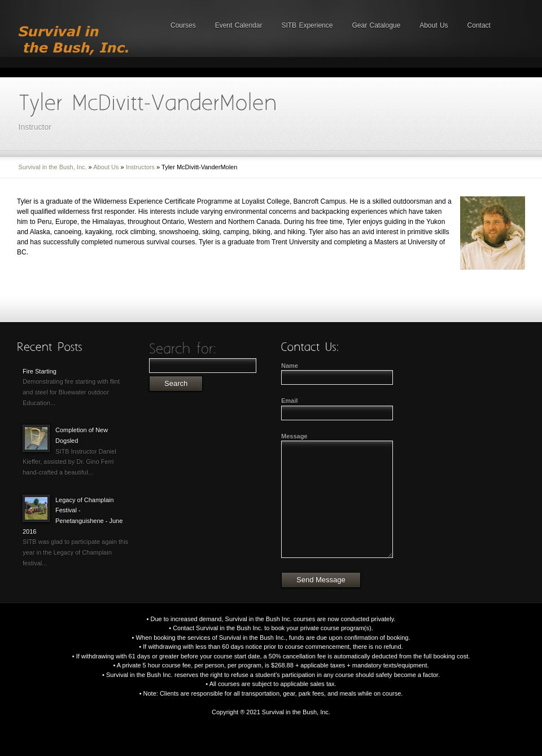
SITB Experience (307, 25)
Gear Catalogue (376, 25)
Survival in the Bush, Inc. (53, 167)
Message (294, 436)
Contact (479, 25)
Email (289, 401)
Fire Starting (40, 371)
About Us (434, 25)
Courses (183, 25)
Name (290, 366)
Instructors (140, 167)
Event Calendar (239, 25)
